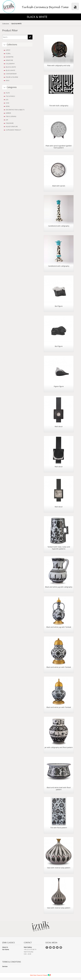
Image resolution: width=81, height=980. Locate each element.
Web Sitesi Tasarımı (36, 975)
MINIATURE (9, 60)
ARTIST (8, 50)
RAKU (8, 80)
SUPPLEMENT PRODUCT (14, 130)
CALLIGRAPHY (10, 64)
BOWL (8, 106)
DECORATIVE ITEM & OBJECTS (15, 110)
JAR (7, 120)
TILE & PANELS (10, 96)
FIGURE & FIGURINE (12, 77)
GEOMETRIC (10, 57)
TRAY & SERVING (11, 116)
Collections (6, 24)
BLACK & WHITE (17, 24)
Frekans (45, 975)
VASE (8, 103)
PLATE (8, 93)
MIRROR (8, 113)
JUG (7, 100)
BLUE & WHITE (11, 70)
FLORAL (8, 53)
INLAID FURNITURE (12, 127)
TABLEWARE (10, 123)
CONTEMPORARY (11, 74)
